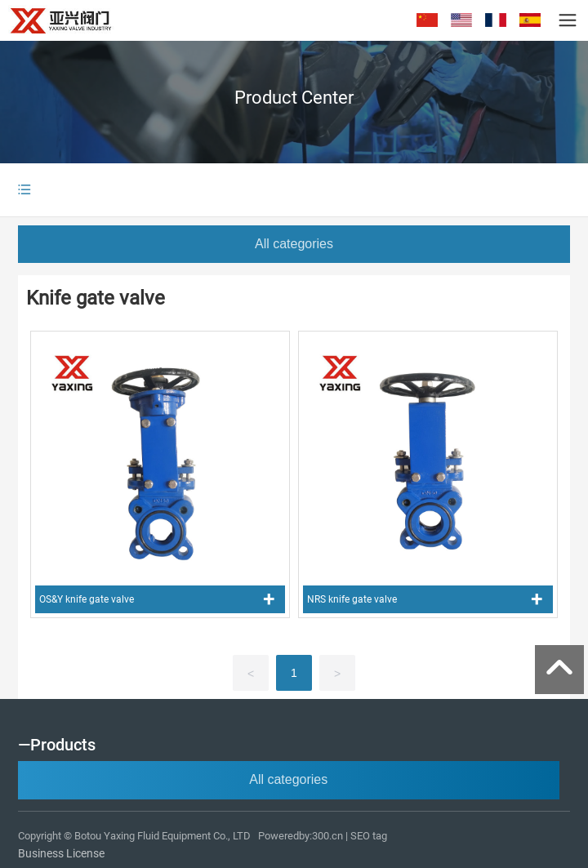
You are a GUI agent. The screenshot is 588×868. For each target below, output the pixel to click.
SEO (360, 836)
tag (381, 836)
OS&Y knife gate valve (87, 599)
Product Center (294, 98)
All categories (294, 244)
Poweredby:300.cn (301, 836)
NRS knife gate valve (352, 599)
